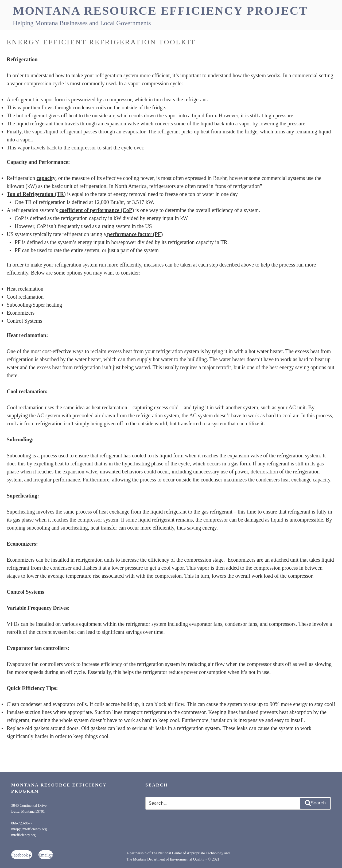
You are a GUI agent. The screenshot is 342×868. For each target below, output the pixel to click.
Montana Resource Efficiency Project (160, 11)
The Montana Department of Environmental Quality (165, 859)
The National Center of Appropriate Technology (187, 853)
